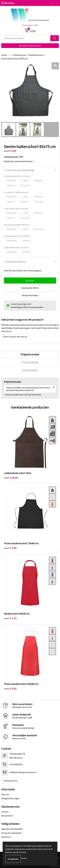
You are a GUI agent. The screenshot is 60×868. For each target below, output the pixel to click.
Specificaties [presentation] (30, 370)
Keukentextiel (20, 55)
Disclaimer (6, 837)
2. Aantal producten (15, 262)
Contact (5, 812)
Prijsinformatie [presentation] (30, 354)
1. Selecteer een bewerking (19, 170)
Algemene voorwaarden (12, 829)
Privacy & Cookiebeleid (11, 833)
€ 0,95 (10, 688)
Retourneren (7, 816)
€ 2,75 (10, 618)
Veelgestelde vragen (10, 798)
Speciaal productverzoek (30, 46)
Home (4, 55)
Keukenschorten (36, 55)
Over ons (5, 794)
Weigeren (24, 858)
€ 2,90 (10, 548)
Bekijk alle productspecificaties (19, 161)
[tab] (30, 354)
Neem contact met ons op (15, 337)
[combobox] (26, 38)
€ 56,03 (11, 478)
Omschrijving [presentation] (30, 362)
